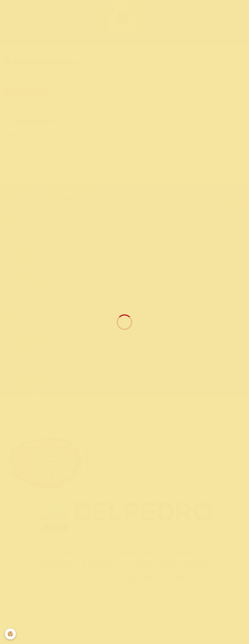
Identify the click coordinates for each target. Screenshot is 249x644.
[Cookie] (10, 634)
